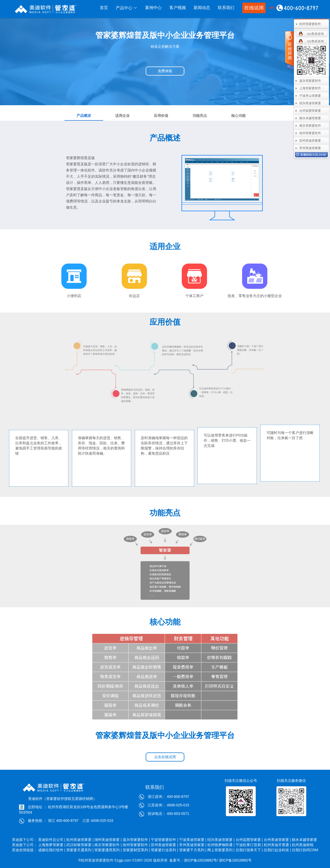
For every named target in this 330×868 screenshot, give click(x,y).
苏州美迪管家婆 (310, 141)
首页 (104, 8)
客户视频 (178, 8)
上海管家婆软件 (310, 88)
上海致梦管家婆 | (52, 845)
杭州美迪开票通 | (277, 845)
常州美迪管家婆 (310, 148)
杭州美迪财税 (305, 845)
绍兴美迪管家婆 (310, 103)
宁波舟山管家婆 (310, 96)
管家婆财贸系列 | (136, 850)
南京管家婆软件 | (108, 845)
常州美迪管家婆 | (193, 845)
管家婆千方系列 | (193, 850)
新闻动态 (202, 8)
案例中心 (153, 8)
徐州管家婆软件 (310, 133)
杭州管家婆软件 (310, 24)
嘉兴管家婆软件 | (136, 840)
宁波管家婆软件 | (164, 840)
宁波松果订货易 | (249, 845)
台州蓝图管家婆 (310, 111)
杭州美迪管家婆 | (80, 840)
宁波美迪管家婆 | (193, 840)
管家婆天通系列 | (80, 850)
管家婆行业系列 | (164, 850)
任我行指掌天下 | (249, 850)
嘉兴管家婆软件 (310, 81)
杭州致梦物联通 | (221, 845)
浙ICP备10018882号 (200, 860)
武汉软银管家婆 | (80, 845)
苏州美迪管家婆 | (164, 845)
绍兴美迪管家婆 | (221, 840)
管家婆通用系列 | (108, 850)
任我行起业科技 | (277, 850)
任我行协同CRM (305, 850)
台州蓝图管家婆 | (249, 840)
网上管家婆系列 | (221, 850)
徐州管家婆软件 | (136, 845)
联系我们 (226, 8)
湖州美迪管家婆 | (108, 840)
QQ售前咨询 (315, 34)
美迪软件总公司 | (52, 840)
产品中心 (127, 8)
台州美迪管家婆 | (277, 840)
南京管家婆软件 (310, 126)
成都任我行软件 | (52, 850)
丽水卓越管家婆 (305, 840)
